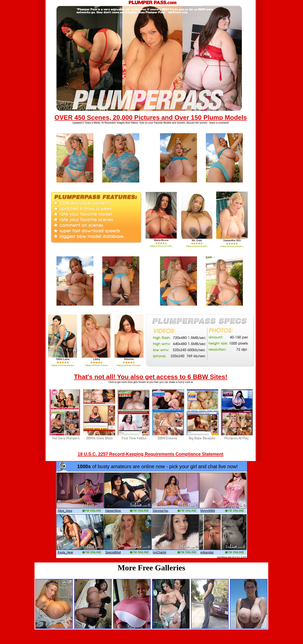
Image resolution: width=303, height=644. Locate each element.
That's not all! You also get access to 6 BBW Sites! (151, 377)
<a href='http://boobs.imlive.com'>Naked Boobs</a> (152, 510)
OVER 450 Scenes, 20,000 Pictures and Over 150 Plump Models (151, 117)
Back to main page (152, 640)
